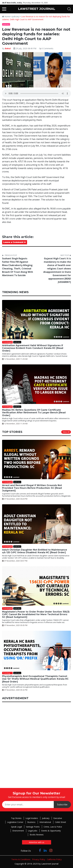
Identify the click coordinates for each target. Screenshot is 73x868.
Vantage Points (33, 827)
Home (6, 16)
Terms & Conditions (21, 859)
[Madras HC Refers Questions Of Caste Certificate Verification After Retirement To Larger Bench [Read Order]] (36, 384)
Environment (18, 831)
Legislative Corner (15, 822)
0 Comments (46, 48)
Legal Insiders (32, 818)
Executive (58, 818)
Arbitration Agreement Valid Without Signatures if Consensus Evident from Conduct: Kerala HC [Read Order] (33, 348)
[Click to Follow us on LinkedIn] (45, 850)
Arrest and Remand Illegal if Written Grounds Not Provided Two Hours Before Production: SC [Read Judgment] (32, 488)
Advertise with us (37, 842)
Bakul (8, 48)
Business (31, 822)
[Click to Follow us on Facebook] (40, 850)
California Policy (54, 859)
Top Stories (16, 818)
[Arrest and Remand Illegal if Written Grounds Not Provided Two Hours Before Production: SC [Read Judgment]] (36, 460)
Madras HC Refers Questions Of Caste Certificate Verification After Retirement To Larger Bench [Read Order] (34, 413)
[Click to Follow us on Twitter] (35, 850)
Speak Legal (16, 827)
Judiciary (16, 16)
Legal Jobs (33, 831)
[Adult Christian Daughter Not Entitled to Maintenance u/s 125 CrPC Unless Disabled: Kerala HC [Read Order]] (36, 524)
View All (66, 432)
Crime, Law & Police (53, 827)
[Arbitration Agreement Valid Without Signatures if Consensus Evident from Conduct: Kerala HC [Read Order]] (36, 320)
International (45, 822)
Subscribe (62, 805)
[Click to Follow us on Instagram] (51, 850)
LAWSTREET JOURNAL (37, 9)
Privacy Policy (39, 859)
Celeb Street (61, 822)
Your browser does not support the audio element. (36, 93)
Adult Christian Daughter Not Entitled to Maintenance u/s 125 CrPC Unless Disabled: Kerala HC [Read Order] (35, 551)
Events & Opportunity (51, 831)
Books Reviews (37, 835)
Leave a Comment (15, 242)
